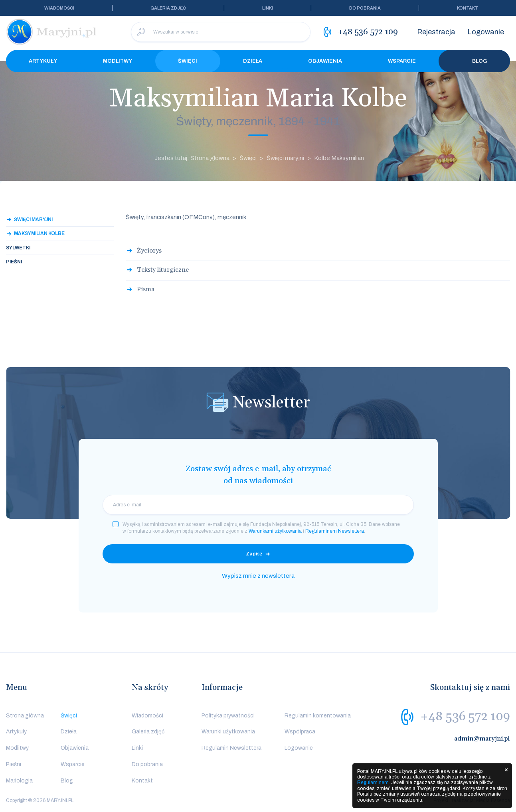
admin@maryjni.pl (482, 739)
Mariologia (19, 781)
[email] (258, 505)
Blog (474, 61)
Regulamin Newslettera (231, 748)
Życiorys (149, 251)
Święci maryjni (285, 158)
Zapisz (254, 554)
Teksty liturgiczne (163, 270)
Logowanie (486, 32)
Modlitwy (118, 61)
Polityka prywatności (228, 716)
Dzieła (253, 61)
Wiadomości (59, 8)
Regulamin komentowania (318, 716)
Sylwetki (18, 248)
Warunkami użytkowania (275, 531)
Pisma (146, 289)
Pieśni (14, 262)
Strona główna (25, 716)
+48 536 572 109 (465, 717)
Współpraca (300, 732)
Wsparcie (402, 61)
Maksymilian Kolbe (39, 233)
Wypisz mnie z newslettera (258, 576)
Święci (188, 61)
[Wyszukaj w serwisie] (221, 32)
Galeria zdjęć (168, 8)
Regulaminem (373, 782)
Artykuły (43, 61)
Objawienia (325, 61)
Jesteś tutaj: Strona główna (192, 158)
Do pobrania (365, 8)
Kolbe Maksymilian (339, 158)
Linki (268, 8)
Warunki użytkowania (228, 732)
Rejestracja (436, 32)
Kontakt (468, 8)
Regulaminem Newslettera (335, 531)
